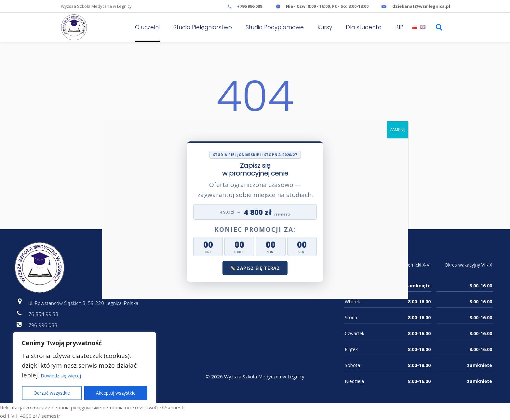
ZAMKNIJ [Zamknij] (397, 130)
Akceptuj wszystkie (116, 393)
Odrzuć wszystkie (52, 393)
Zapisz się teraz (255, 268)
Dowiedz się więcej (61, 376)
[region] (85, 370)
